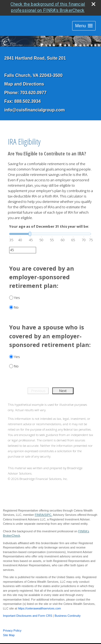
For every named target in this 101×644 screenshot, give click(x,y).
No (16, 305)
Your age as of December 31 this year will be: (49, 224)
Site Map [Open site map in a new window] (9, 633)
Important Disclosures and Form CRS (28, 614)
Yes (17, 295)
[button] (84, 24)
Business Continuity (68, 614)
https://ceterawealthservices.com (40, 606)
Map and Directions (24, 82)
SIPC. (48, 513)
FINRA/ (40, 513)
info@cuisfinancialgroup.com (35, 108)
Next (63, 388)
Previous (38, 388)
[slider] (50, 232)
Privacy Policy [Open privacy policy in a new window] (12, 628)
